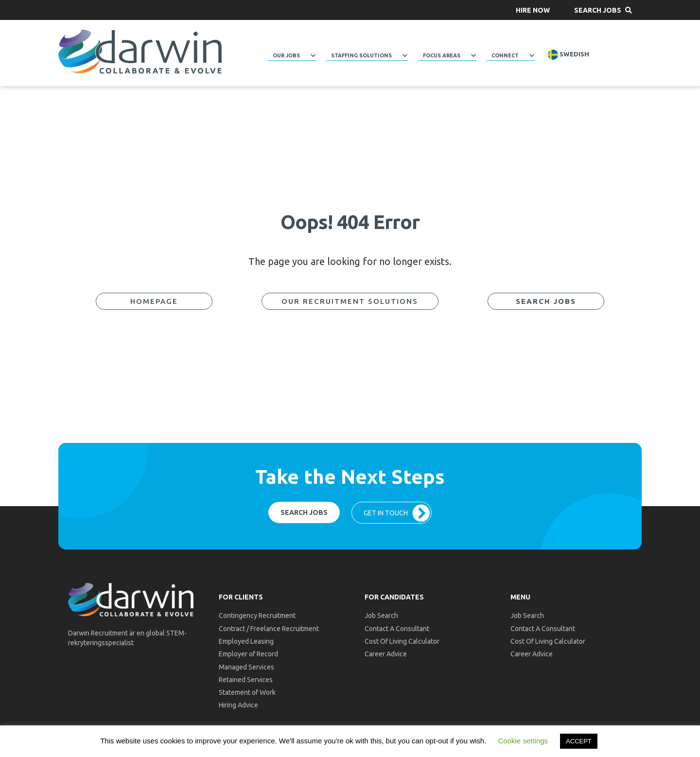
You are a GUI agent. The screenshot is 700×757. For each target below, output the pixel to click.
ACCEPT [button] (579, 741)
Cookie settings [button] (523, 741)
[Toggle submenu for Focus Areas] (473, 55)
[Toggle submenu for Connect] (532, 55)
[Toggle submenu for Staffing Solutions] (405, 55)
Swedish (569, 55)
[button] (533, 10)
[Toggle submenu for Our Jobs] (313, 55)
